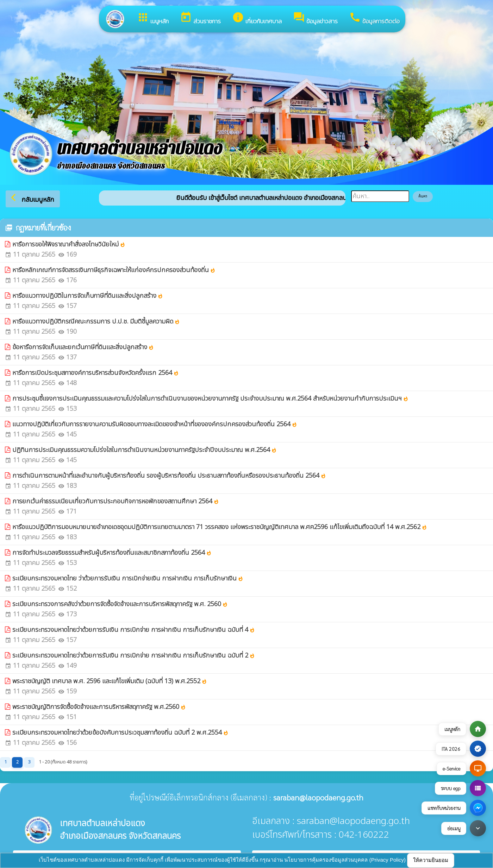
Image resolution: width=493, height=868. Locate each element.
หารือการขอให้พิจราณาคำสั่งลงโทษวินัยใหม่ (69, 244)
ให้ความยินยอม (431, 860)
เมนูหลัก (153, 18)
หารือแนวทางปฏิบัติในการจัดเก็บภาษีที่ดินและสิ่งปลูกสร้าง (88, 296)
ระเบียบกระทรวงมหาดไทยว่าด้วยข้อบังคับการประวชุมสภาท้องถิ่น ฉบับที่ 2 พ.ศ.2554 (120, 733)
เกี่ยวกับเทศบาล (257, 18)
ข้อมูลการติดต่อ (374, 18)
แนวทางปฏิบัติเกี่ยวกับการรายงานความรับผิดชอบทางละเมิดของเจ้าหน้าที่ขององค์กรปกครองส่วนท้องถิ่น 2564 (155, 424)
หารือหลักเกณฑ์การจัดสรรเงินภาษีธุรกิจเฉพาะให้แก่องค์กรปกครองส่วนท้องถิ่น (114, 270)
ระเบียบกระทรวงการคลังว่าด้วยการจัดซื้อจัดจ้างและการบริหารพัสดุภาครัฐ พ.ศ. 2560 (120, 604)
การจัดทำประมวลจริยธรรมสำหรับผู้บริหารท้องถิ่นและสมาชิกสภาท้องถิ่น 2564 (112, 553)
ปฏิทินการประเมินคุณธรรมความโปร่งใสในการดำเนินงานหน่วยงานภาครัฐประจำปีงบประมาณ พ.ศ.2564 (145, 450)
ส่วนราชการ (200, 18)
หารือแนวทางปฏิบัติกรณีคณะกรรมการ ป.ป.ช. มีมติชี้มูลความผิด (96, 322)
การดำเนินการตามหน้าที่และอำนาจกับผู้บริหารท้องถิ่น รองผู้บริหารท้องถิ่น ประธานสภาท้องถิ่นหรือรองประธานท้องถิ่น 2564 (169, 476)
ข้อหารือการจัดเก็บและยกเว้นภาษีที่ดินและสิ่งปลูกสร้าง (83, 347)
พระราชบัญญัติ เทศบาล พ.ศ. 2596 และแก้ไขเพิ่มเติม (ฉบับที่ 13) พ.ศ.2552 (110, 681)
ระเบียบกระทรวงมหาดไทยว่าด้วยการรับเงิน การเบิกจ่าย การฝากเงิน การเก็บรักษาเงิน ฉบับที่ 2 (134, 656)
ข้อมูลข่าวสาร (315, 18)
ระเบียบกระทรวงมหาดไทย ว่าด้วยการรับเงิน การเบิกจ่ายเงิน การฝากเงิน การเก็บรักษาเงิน (128, 578)
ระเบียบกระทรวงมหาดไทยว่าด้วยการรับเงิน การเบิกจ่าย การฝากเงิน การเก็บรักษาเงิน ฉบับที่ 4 (134, 630)
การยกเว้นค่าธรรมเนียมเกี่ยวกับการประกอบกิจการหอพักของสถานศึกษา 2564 (116, 501)
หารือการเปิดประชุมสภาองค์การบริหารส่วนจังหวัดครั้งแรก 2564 (96, 373)
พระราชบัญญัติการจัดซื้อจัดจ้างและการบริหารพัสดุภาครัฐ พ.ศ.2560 (99, 707)
